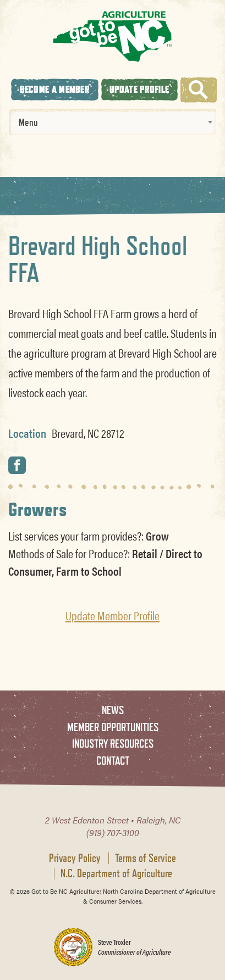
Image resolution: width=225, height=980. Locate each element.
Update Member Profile (113, 615)
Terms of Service (146, 858)
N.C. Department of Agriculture (116, 873)
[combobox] (113, 122)
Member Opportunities (113, 727)
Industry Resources (113, 744)
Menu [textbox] (28, 122)
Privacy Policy (75, 858)
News (113, 710)
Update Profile (139, 89)
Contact (113, 761)
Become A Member (55, 89)
